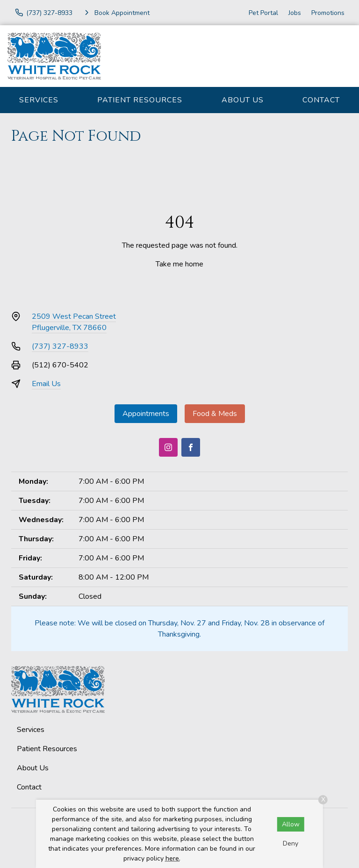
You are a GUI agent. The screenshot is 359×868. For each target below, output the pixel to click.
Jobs (295, 13)
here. (173, 858)
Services (39, 100)
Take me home (179, 264)
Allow (291, 824)
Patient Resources (140, 100)
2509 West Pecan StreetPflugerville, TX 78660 (74, 322)
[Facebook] (191, 447)
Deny (291, 843)
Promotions (328, 13)
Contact (321, 100)
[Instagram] (168, 447)
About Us (243, 100)
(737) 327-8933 (60, 346)
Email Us (46, 384)
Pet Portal (263, 13)
